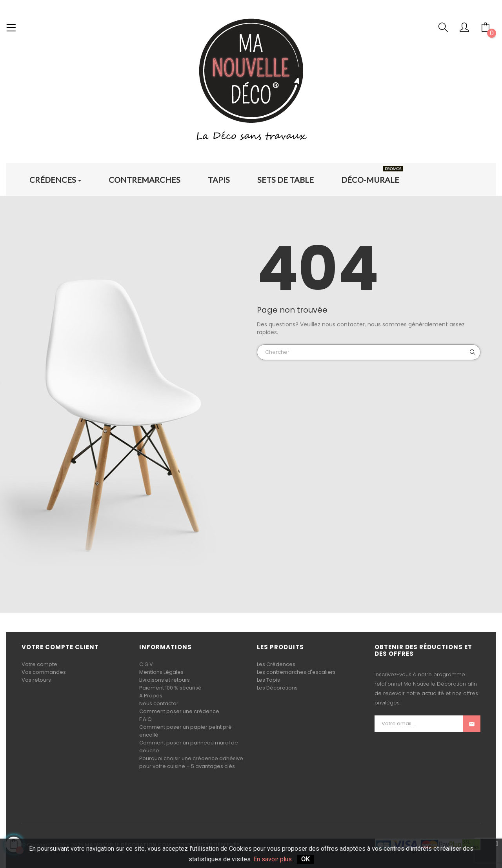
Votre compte (39, 664)
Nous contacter (159, 703)
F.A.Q (146, 719)
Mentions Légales (161, 672)
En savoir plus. (273, 859)
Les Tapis (268, 680)
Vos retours (36, 680)
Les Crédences (276, 664)
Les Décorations (277, 688)
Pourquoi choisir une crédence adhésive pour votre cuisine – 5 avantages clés (191, 762)
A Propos (151, 696)
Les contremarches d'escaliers (296, 672)
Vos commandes (44, 672)
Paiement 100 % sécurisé (170, 688)
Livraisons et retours (165, 680)
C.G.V (146, 664)
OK (305, 859)
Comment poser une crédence (179, 711)
